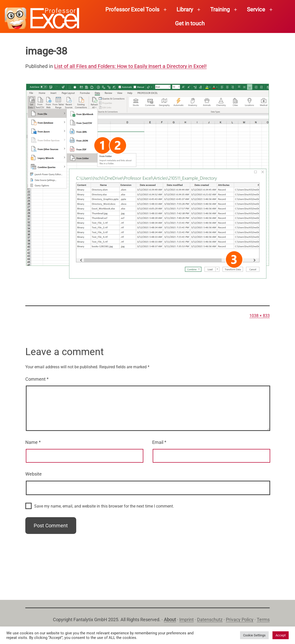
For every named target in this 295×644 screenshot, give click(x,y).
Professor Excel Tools (132, 10)
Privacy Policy (240, 620)
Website (34, 474)
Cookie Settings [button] (254, 635)
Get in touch (190, 23)
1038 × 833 (260, 316)
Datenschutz (210, 620)
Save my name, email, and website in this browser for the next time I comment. (104, 506)
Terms (263, 620)
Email (159, 442)
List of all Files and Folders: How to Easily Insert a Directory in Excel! (130, 66)
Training (220, 10)
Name (33, 442)
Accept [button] (281, 635)
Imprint (186, 620)
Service (256, 10)
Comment (37, 379)
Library (185, 10)
